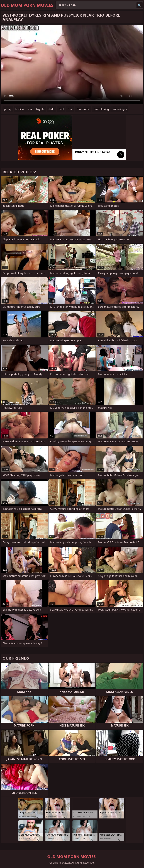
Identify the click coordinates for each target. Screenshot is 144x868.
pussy (8, 109)
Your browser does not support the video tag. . (72, 64)
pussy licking (101, 109)
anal (61, 109)
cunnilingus (120, 109)
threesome (83, 109)
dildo (51, 109)
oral (70, 109)
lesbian (20, 109)
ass (30, 109)
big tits (40, 109)
